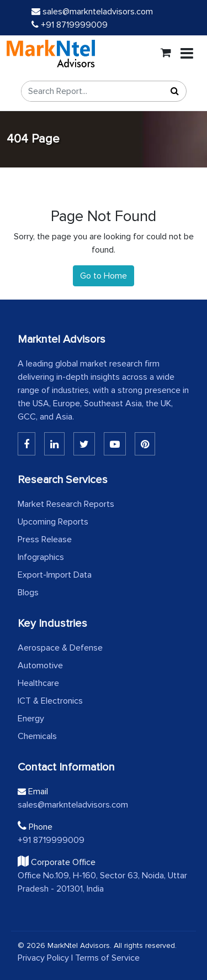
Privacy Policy (43, 958)
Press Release (45, 539)
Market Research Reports (66, 504)
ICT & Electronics (50, 701)
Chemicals (37, 736)
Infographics (41, 557)
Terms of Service (107, 958)
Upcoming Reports (53, 522)
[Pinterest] (145, 444)
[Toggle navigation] (187, 54)
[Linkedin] (26, 444)
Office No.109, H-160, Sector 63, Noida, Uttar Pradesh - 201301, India (102, 882)
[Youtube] (115, 444)
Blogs (28, 593)
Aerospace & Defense (60, 648)
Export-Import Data (55, 575)
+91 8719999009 (70, 25)
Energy (31, 719)
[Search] (175, 91)
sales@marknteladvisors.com (92, 12)
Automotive (40, 665)
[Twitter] (84, 444)
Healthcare (38, 683)
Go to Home (104, 276)
